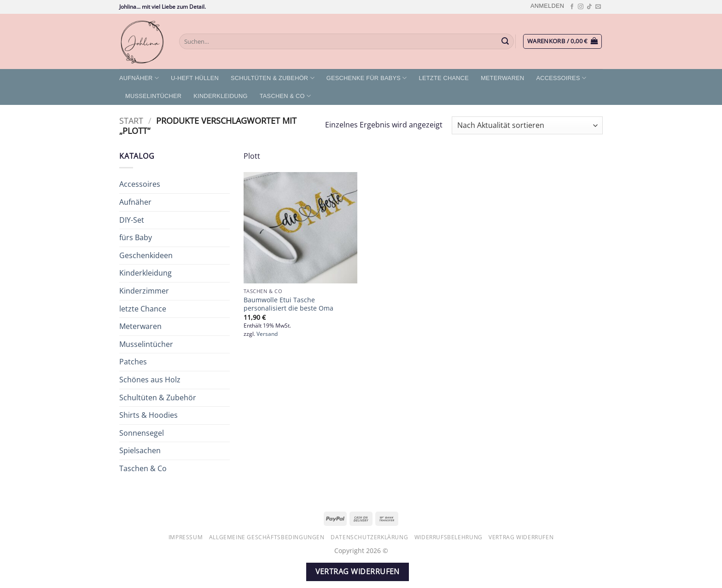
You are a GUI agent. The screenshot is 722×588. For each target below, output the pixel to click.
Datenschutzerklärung (369, 537)
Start (131, 120)
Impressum (186, 537)
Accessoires (561, 78)
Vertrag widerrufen (521, 537)
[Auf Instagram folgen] (581, 7)
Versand (267, 334)
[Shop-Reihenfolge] (527, 125)
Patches (133, 362)
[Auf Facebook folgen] (572, 7)
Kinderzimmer (144, 291)
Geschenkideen (146, 255)
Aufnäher (139, 78)
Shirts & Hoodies (148, 415)
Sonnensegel (142, 433)
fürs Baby (136, 237)
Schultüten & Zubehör (273, 78)
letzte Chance (444, 78)
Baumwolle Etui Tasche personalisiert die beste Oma (288, 304)
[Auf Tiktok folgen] (589, 7)
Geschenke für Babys (367, 78)
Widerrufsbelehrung (448, 537)
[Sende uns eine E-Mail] (598, 7)
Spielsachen (140, 450)
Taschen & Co (285, 96)
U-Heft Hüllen (195, 78)
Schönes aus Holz (150, 380)
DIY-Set (132, 220)
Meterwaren (502, 78)
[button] (547, 6)
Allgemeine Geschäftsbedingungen (267, 537)
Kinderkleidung (220, 96)
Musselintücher (153, 96)
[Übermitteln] (506, 41)
